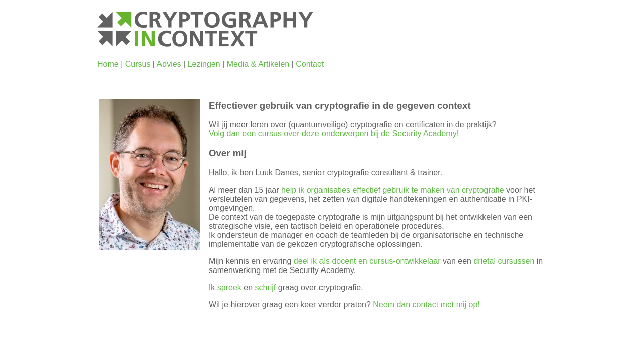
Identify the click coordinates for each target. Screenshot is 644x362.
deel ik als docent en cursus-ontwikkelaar (367, 261)
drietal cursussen (504, 261)
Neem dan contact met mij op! (426, 304)
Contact (310, 64)
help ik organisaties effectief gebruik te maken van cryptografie (393, 190)
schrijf (266, 287)
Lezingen (204, 64)
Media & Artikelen (258, 64)
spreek (229, 287)
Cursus (138, 64)
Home (108, 64)
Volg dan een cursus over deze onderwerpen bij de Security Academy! (334, 133)
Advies (169, 64)
